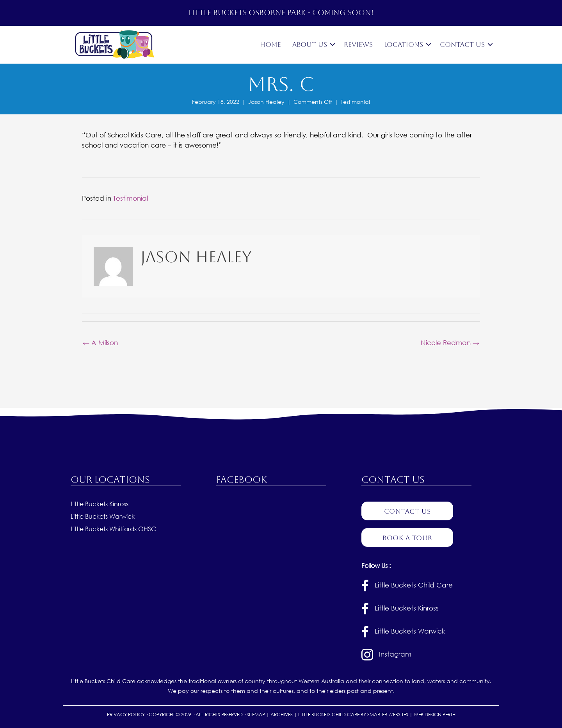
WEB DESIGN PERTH (435, 715)
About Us (310, 44)
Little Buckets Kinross (100, 504)
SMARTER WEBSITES (388, 715)
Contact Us (462, 44)
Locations (404, 44)
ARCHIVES (282, 715)
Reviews (358, 44)
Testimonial (355, 102)
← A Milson (100, 342)
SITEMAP (256, 715)
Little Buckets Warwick (103, 517)
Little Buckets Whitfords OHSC (113, 529)
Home (270, 44)
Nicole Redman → (450, 342)
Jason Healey (266, 102)
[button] (333, 45)
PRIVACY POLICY (126, 715)
